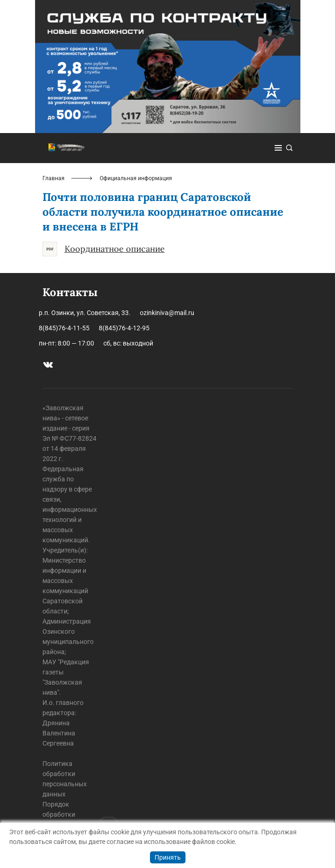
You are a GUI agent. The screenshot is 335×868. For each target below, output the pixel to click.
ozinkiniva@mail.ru (167, 313)
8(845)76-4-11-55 (64, 328)
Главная (54, 178)
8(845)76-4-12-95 (124, 328)
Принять (168, 857)
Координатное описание (104, 249)
